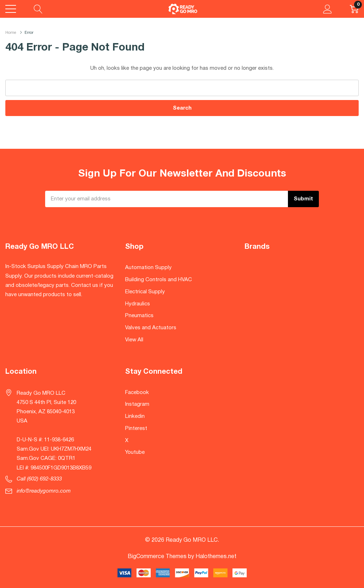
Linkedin (135, 416)
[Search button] (38, 9)
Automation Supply (148, 268)
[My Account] (328, 9)
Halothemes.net (216, 557)
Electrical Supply (145, 292)
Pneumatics (139, 316)
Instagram (137, 404)
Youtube (135, 452)
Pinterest (136, 429)
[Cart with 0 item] (354, 9)
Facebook (137, 393)
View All (134, 340)
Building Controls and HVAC (159, 280)
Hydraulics (138, 304)
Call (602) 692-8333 (39, 479)
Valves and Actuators (151, 328)
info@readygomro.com (44, 491)
